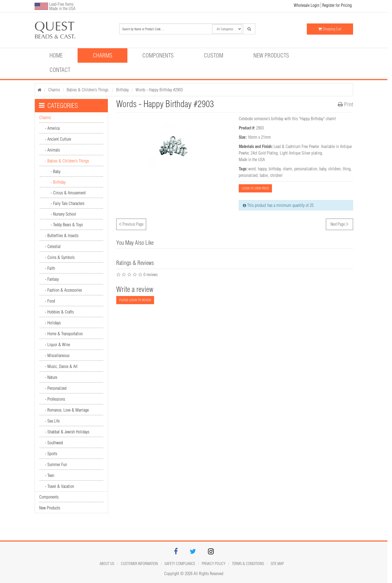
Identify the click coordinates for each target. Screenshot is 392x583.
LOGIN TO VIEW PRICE (255, 188)
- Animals (52, 150)
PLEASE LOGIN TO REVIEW (135, 300)
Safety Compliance (180, 564)
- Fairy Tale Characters (68, 203)
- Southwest (54, 443)
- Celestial (53, 246)
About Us (107, 564)
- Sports (51, 454)
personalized (248, 175)
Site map (277, 564)
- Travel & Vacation (59, 486)
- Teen (50, 475)
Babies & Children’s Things (88, 90)
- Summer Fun (56, 464)
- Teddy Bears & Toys (67, 225)
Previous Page (131, 223)
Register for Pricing (337, 5)
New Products (271, 55)
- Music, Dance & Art (61, 366)
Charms (103, 55)
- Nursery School (63, 214)
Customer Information (139, 564)
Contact (60, 70)
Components (158, 55)
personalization (306, 169)
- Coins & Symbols (60, 257)
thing (347, 169)
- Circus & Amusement (68, 193)
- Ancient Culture (58, 139)
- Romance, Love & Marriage (67, 410)
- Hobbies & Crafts (59, 312)
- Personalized (56, 388)
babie (264, 175)
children (334, 169)
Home (56, 55)
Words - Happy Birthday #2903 (159, 90)
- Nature (51, 377)
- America (52, 128)
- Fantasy (52, 279)
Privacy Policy (214, 564)
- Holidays (53, 323)
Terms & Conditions (248, 564)
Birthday (122, 90)
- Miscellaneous (57, 355)
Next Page (339, 223)
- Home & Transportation (64, 334)
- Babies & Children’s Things (67, 161)
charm (287, 169)
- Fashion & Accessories (63, 290)
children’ (277, 175)
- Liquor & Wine (57, 345)
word (252, 169)
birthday (275, 169)
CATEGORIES (58, 105)
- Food (50, 301)
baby (323, 169)
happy (262, 169)
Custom (214, 55)
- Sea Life (52, 421)
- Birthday (58, 182)
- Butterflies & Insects (62, 235)
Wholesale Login (307, 5)
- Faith (50, 268)
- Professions (55, 399)
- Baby (56, 171)
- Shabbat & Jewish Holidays (67, 432)
